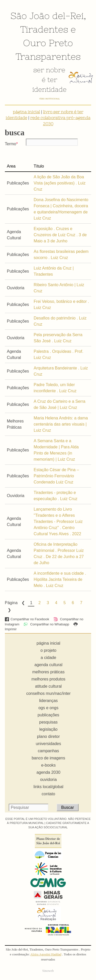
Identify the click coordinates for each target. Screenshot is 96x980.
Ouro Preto (48, 43)
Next (9, 610)
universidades (49, 744)
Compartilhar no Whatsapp (46, 624)
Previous (23, 603)
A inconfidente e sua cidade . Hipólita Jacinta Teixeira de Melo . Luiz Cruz (60, 579)
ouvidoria (49, 780)
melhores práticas (48, 672)
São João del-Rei (47, 16)
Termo (10, 144)
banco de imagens (49, 758)
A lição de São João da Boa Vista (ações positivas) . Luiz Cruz (60, 183)
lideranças (49, 701)
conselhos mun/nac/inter (48, 693)
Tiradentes (44, 29)
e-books (49, 765)
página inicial (26, 112)
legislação (49, 729)
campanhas (49, 751)
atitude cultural (48, 686)
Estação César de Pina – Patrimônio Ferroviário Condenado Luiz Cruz (56, 476)
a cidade (49, 658)
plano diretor (49, 736)
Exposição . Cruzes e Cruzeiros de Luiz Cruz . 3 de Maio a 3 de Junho (60, 235)
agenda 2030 (48, 772)
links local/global (49, 787)
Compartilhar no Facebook (27, 619)
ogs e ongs (48, 708)
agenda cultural (48, 665)
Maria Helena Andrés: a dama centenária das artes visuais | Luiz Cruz (61, 424)
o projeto (48, 650)
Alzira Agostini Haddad (46, 954)
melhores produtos (49, 679)
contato (48, 794)
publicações (49, 715)
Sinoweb (48, 971)
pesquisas (48, 722)
